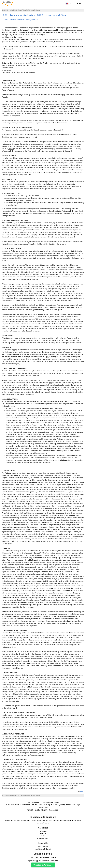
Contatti (43, 834)
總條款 (5, 15)
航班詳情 (40, 15)
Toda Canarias (43, 847)
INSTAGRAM (45, 857)
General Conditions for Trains (56, 15)
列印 (81, 791)
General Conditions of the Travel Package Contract (20, 20)
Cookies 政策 (54, 810)
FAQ (43, 836)
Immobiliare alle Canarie (43, 849)
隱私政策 (44, 810)
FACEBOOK (34, 857)
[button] (68, 3)
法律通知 (30, 810)
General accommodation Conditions (22, 15)
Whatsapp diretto (43, 838)
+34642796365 (43, 807)
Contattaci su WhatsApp (43, 865)
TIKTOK (53, 857)
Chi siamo (43, 831)
